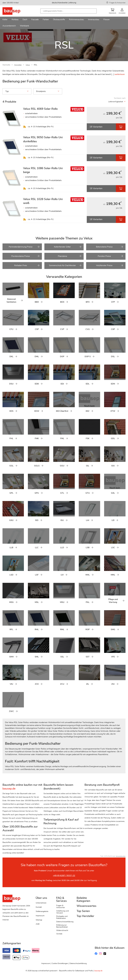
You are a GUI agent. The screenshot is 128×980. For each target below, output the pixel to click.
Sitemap (39, 920)
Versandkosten (121, 856)
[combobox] (68, 11)
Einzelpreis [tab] (48, 91)
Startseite (6, 65)
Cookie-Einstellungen (60, 963)
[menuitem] (5, 20)
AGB (38, 924)
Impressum (40, 916)
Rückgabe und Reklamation (62, 917)
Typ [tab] (17, 91)
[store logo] (15, 11)
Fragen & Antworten (117, 3)
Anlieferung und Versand (62, 912)
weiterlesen (120, 74)
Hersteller (18, 65)
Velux (28, 65)
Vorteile (59, 934)
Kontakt (39, 907)
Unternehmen (41, 903)
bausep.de (98, 971)
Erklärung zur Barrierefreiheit (62, 926)
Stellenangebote (42, 911)
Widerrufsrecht (62, 930)
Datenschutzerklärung (65, 922)
